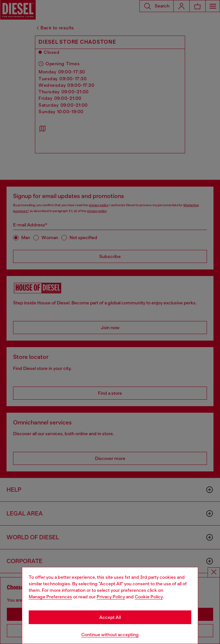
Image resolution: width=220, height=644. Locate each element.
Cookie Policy (149, 597)
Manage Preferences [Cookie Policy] (50, 597)
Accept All (110, 617)
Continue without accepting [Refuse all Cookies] (110, 635)
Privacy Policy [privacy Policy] (111, 597)
